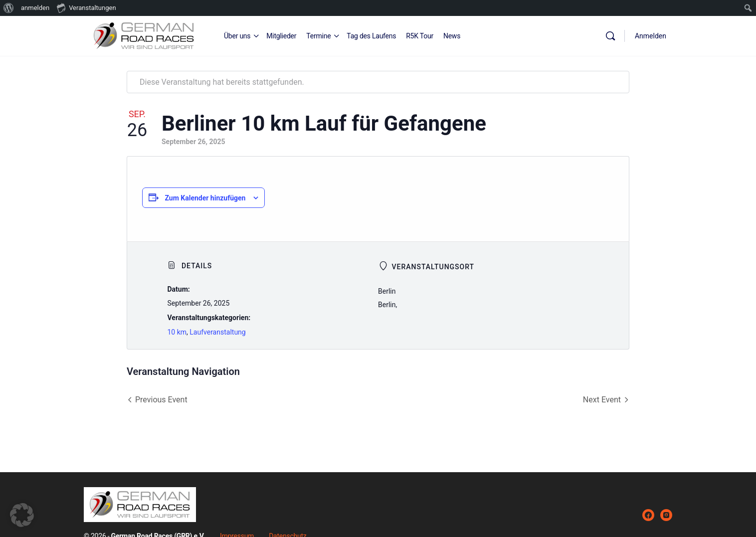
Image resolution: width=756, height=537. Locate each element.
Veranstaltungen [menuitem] (86, 7)
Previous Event (161, 400)
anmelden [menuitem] (35, 8)
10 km (177, 332)
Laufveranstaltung (217, 332)
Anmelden (651, 36)
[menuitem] (9, 8)
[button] (22, 515)
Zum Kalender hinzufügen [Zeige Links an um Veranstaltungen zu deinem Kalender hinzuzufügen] (205, 198)
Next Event (602, 400)
